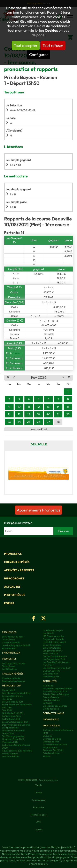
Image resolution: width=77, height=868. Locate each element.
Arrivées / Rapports (19, 570)
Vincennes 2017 (10, 742)
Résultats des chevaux (14, 681)
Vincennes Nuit (50, 674)
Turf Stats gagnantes (13, 736)
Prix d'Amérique (51, 700)
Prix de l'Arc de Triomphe (56, 694)
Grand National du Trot (55, 691)
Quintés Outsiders (52, 648)
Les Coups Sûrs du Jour (14, 663)
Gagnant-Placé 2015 (13, 739)
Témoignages (38, 800)
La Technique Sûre (11, 716)
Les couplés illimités (12, 696)
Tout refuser (53, 45)
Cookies (51, 30)
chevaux (17, 353)
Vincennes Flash (51, 677)
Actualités (12, 587)
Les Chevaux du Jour (13, 637)
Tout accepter (26, 45)
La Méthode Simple (53, 630)
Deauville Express (52, 645)
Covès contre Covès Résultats (17, 751)
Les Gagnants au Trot (54, 659)
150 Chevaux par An (53, 636)
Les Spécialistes (10, 728)
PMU (45, 733)
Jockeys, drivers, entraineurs (58, 730)
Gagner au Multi (51, 671)
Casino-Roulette (51, 697)
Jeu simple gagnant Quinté (16, 645)
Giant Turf (48, 665)
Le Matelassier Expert (54, 642)
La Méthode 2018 (11, 719)
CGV (39, 822)
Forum (9, 603)
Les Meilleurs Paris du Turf (56, 668)
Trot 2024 (7, 710)
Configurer (39, 55)
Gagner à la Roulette (53, 639)
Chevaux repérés (17, 562)
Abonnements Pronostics (38, 510)
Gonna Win (8, 733)
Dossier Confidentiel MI (55, 656)
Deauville (39, 444)
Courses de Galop (52, 739)
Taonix (38, 785)
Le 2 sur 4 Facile (10, 756)
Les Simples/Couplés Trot (15, 722)
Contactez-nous (53, 713)
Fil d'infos (48, 686)
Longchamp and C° (53, 651)
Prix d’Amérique (51, 753)
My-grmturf (9, 690)
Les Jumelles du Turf (13, 702)
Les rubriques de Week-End (16, 693)
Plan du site (38, 807)
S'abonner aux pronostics (11, 656)
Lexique (39, 792)
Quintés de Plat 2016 (13, 713)
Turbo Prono (8, 640)
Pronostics (13, 554)
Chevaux (47, 736)
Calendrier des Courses (55, 706)
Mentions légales (38, 815)
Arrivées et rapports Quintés (58, 689)
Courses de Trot (51, 742)
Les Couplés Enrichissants (56, 662)
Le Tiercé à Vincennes (13, 731)
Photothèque (15, 595)
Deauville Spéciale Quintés (16, 725)
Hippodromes (14, 578)
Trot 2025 (7, 699)
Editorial (47, 703)
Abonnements (9, 648)
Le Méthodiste (9, 669)
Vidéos (46, 756)
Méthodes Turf (11, 686)
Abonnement (51, 719)
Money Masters (10, 754)
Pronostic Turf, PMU (53, 750)
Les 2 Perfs (48, 633)
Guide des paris (51, 709)
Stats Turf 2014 (51, 654)
